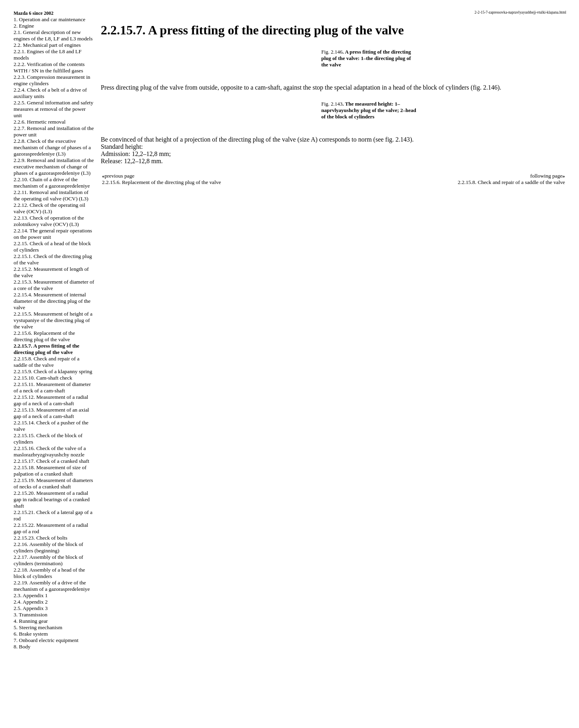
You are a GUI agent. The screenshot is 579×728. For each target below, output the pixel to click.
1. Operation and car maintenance (49, 19)
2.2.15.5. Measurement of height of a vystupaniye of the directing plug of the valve (53, 320)
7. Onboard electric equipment (46, 640)
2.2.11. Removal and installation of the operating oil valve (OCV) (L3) (51, 195)
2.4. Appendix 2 (31, 602)
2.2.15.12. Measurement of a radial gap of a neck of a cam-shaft (51, 400)
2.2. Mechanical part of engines (47, 45)
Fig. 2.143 (332, 104)
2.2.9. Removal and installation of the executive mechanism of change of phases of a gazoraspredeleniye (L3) (54, 167)
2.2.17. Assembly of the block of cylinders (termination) (48, 560)
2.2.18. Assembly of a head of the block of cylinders (49, 573)
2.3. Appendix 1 (31, 595)
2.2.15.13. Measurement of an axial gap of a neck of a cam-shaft (51, 413)
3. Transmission (30, 615)
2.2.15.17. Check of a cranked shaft (51, 461)
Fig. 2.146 (332, 52)
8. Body (22, 647)
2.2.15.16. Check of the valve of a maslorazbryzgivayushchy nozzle (50, 451)
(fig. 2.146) (485, 87)
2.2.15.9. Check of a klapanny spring (53, 371)
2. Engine (24, 26)
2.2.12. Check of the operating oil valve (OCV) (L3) (49, 208)
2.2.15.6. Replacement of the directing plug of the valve (44, 336)
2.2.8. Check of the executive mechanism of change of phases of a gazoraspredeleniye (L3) (52, 147)
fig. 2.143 (397, 139)
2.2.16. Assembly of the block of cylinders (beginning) (48, 547)
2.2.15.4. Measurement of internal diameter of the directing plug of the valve (52, 301)
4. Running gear (31, 621)
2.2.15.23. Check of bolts (40, 538)
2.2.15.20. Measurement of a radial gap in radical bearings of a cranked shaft (52, 499)
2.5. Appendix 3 (31, 608)
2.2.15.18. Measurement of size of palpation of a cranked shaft (50, 471)
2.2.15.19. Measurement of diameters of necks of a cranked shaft (53, 483)
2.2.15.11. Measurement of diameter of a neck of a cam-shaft (52, 387)
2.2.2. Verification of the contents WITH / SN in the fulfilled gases (49, 67)
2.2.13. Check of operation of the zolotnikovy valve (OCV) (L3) (49, 221)
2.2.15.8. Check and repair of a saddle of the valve (47, 362)
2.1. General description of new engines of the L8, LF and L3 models (53, 35)
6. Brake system (31, 634)
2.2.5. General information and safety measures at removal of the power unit (54, 109)
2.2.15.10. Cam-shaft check (43, 378)
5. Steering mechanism (38, 627)
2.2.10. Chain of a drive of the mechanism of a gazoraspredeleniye (52, 183)
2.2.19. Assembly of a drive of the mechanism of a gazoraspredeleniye (52, 586)
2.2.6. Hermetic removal (40, 122)
